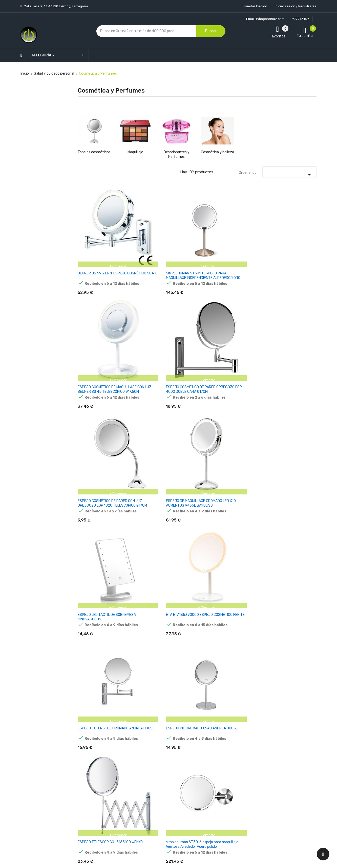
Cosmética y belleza (217, 152)
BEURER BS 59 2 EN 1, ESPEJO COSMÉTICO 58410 (94, 231)
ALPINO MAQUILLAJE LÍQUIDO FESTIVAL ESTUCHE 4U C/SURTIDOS (94, 452)
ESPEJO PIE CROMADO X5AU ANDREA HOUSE (214, 304)
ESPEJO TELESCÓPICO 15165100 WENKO (256, 304)
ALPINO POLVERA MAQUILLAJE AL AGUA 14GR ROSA (133, 523)
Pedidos (199, 767)
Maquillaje (135, 152)
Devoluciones (163, 779)
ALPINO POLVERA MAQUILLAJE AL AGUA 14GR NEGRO (257, 523)
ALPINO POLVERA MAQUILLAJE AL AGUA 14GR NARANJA (297, 452)
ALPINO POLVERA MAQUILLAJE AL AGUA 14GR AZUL (174, 523)
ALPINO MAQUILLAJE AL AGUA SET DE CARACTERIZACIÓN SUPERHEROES (217, 452)
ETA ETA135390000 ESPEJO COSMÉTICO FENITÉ (135, 304)
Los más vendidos (126, 740)
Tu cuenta (203, 721)
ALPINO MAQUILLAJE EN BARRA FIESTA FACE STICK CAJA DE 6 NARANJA (258, 598)
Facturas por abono (208, 776)
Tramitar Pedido (255, 6)
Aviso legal (161, 753)
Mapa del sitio (163, 806)
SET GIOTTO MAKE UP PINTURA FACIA (134, 594)
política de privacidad (254, 760)
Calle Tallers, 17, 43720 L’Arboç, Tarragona (56, 6)
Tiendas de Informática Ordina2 (162, 823)
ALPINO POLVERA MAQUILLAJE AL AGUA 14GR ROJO (92, 523)
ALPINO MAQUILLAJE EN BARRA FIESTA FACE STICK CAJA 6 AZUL (217, 379)
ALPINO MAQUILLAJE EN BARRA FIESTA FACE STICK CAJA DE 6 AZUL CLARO (258, 379)
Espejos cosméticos (94, 152)
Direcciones (202, 784)
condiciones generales (291, 756)
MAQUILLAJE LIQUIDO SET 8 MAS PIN (94, 594)
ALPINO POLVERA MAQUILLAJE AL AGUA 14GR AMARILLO (256, 452)
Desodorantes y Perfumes (177, 154)
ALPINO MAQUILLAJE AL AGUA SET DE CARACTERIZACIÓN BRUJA (176, 452)
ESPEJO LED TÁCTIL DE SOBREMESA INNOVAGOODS (94, 304)
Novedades (121, 731)
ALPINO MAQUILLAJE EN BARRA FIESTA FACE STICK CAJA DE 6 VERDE (176, 379)
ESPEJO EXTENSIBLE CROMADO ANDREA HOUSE (175, 306)
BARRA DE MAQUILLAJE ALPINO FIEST (299, 523)
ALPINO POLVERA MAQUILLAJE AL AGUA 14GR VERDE (216, 523)
